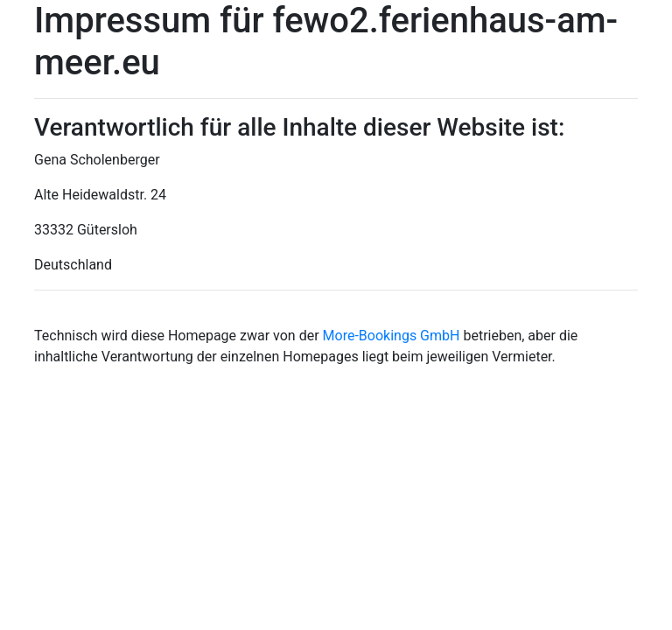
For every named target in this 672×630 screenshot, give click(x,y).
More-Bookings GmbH (393, 336)
